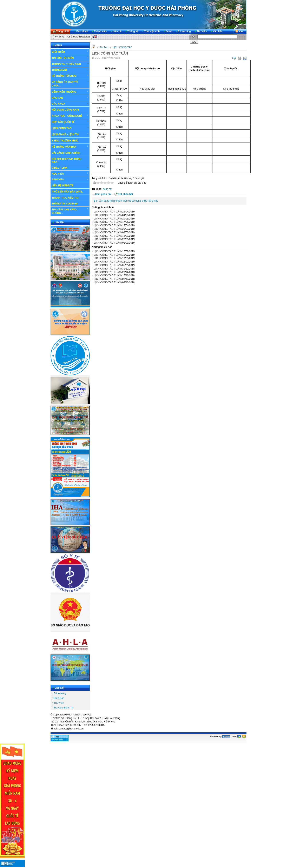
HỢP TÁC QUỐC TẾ (70, 122)
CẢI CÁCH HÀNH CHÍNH (66, 153)
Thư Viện (59, 703)
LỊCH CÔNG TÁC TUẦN (107, 212)
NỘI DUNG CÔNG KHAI (65, 110)
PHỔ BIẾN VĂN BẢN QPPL (67, 192)
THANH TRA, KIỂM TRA (66, 198)
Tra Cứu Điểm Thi (64, 708)
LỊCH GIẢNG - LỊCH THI (70, 134)
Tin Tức (104, 47)
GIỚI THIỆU (70, 52)
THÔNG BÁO (70, 70)
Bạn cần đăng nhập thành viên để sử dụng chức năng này (126, 201)
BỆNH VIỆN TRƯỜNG (70, 92)
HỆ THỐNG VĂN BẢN (70, 147)
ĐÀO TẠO (70, 98)
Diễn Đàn (59, 698)
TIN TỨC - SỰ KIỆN (70, 58)
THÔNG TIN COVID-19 (65, 204)
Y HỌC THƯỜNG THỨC (65, 141)
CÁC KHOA (70, 104)
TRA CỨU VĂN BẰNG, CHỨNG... (70, 211)
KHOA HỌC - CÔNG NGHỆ (70, 116)
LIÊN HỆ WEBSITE (62, 185)
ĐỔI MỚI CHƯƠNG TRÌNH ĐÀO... (67, 161)
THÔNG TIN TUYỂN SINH (70, 64)
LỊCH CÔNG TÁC (70, 128)
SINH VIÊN (70, 180)
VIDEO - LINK (70, 168)
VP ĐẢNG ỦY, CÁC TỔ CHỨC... (70, 84)
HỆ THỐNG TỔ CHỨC (70, 76)
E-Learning (60, 693)
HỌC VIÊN (70, 174)
